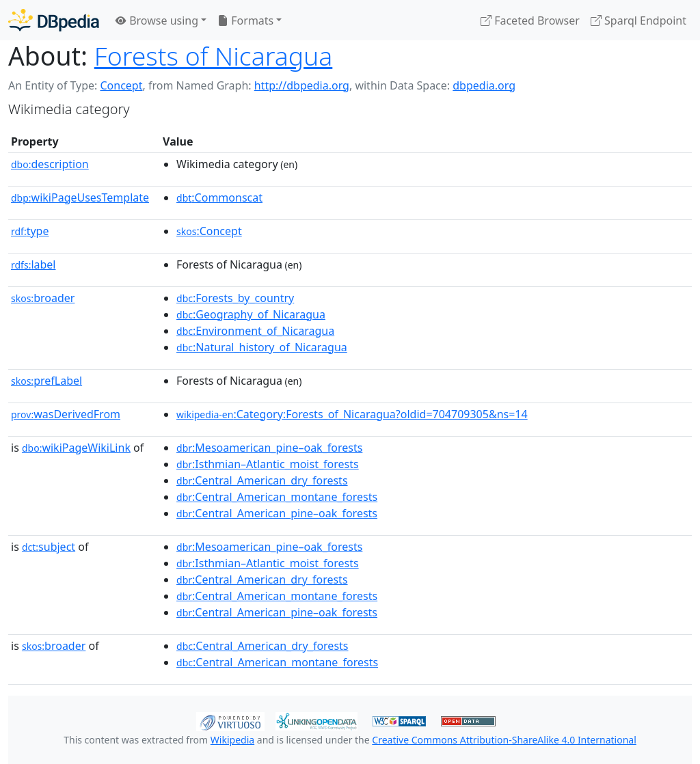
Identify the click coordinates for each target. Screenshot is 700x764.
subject (49, 547)
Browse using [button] (157, 21)
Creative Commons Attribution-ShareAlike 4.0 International (504, 740)
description (50, 164)
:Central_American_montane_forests (277, 497)
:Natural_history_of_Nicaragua (262, 347)
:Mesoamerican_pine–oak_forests (269, 448)
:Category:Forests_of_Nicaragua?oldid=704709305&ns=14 (352, 414)
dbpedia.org (484, 85)
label (33, 264)
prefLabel (46, 381)
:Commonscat (219, 197)
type (30, 231)
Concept (121, 85)
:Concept (209, 231)
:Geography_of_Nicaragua (251, 314)
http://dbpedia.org (302, 85)
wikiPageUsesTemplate (80, 197)
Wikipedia (232, 740)
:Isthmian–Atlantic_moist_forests (268, 464)
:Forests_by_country (235, 298)
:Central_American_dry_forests (262, 480)
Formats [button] (245, 21)
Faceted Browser (530, 21)
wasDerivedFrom (66, 414)
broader (43, 298)
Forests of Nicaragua (214, 56)
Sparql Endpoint (638, 21)
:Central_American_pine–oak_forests (277, 513)
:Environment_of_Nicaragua (255, 331)
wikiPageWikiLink (76, 448)
